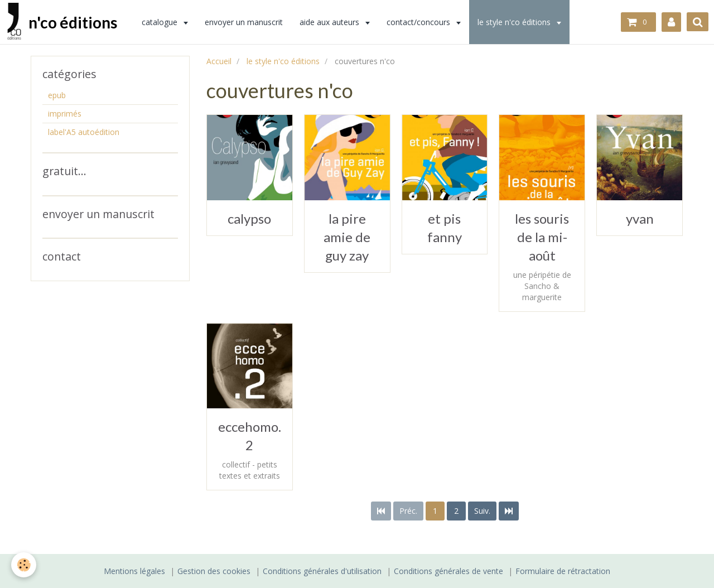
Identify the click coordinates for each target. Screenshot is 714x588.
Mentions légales (134, 571)
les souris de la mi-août (542, 237)
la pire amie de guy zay (347, 237)
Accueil (219, 61)
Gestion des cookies (214, 571)
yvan (640, 218)
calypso (249, 218)
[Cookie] (24, 565)
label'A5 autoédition (84, 132)
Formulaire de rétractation (563, 571)
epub (57, 95)
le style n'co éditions (515, 22)
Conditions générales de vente (448, 571)
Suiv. (482, 511)
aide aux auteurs (331, 22)
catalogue (161, 22)
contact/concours (419, 22)
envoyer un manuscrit (244, 22)
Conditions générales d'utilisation (322, 571)
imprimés (65, 114)
